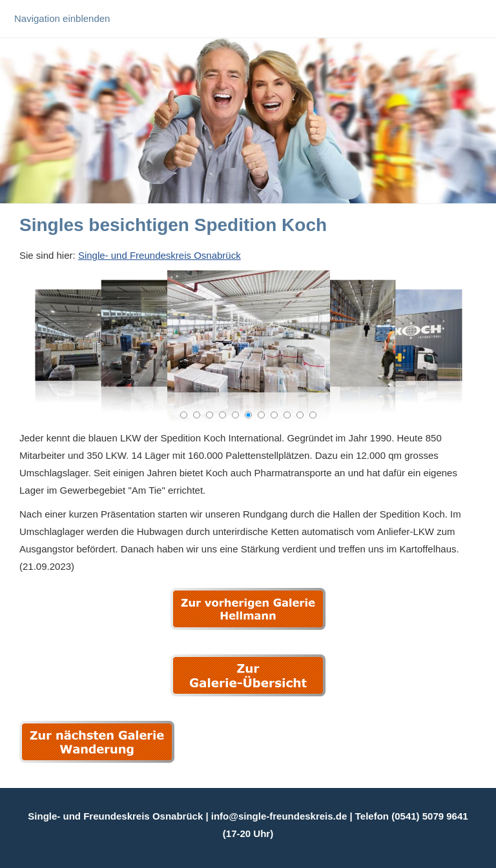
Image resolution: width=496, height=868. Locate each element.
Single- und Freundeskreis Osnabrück (160, 255)
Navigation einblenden (62, 18)
